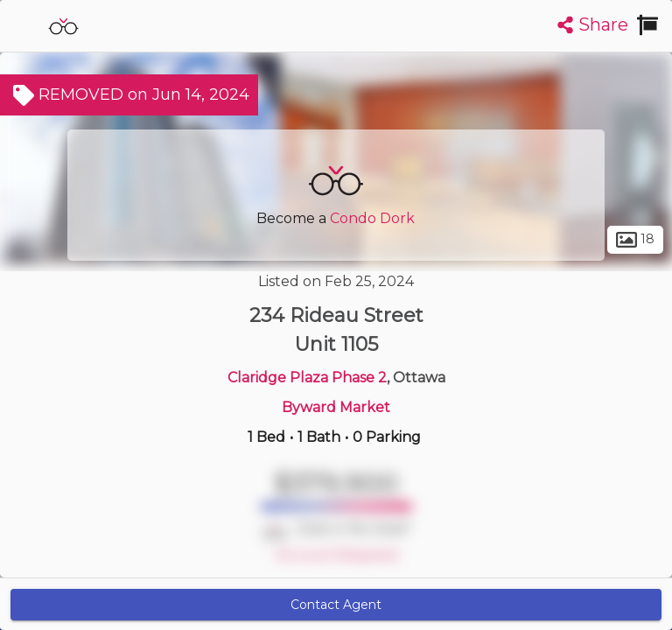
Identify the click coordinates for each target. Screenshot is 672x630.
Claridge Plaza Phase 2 (307, 378)
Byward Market (336, 407)
